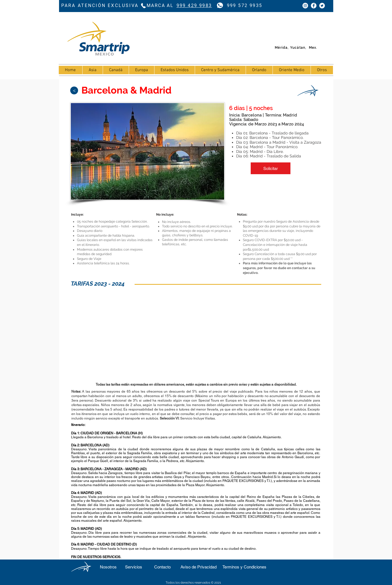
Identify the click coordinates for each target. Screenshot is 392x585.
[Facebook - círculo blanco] (314, 6)
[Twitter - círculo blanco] (322, 6)
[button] (271, 168)
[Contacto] (162, 567)
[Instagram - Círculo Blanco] (305, 6)
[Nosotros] (108, 567)
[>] (74, 90)
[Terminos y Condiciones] (245, 567)
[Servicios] (134, 567)
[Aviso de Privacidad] (199, 567)
